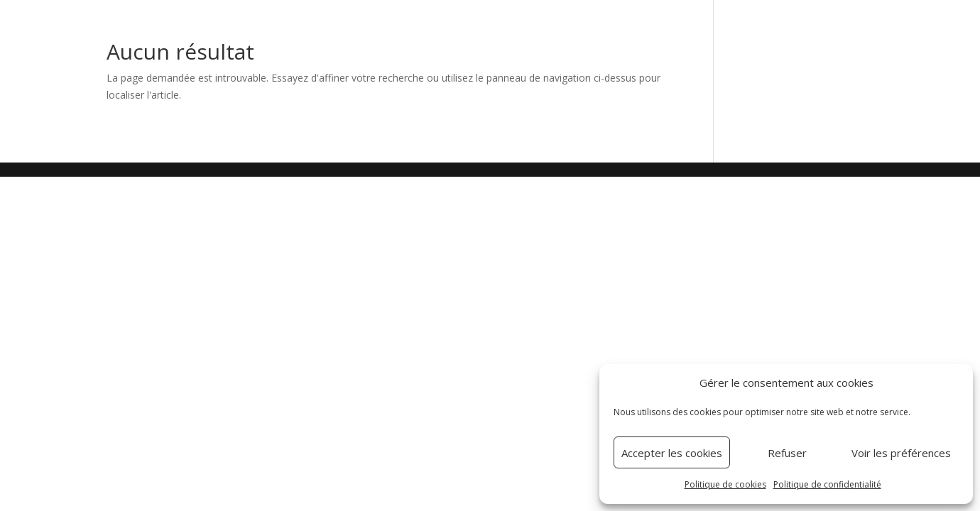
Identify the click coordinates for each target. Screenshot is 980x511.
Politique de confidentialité (827, 484)
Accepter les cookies (672, 453)
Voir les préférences (901, 453)
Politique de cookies (725, 484)
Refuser (787, 453)
